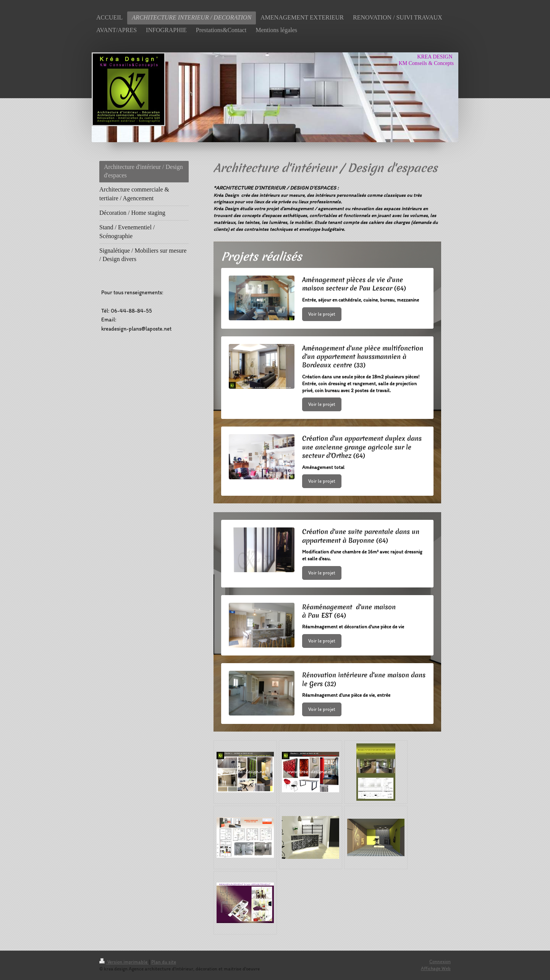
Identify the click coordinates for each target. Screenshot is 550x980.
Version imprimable (124, 962)
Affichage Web (436, 968)
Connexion (440, 961)
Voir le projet (322, 314)
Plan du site (164, 962)
